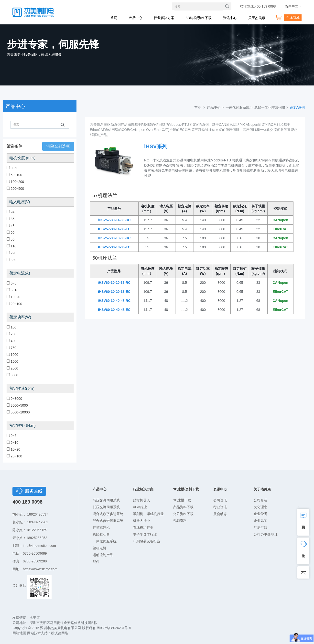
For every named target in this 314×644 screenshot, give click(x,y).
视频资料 (180, 521)
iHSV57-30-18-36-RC (114, 238)
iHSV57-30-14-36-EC (114, 229)
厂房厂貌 (260, 528)
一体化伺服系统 (105, 541)
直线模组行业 (143, 528)
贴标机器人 (141, 500)
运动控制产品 (103, 555)
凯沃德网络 (60, 633)
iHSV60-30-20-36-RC (114, 283)
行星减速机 (101, 528)
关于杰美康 (257, 18)
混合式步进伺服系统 (108, 521)
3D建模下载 (182, 500)
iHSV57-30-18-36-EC (114, 247)
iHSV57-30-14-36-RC (114, 220)
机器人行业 (141, 521)
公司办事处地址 (266, 534)
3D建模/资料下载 (199, 18)
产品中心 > (216, 107)
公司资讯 (220, 500)
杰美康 (35, 618)
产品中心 (135, 18)
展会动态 (220, 514)
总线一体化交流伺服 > (272, 107)
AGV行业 (140, 507)
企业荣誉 (260, 514)
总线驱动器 (101, 534)
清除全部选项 (58, 146)
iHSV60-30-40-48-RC (114, 301)
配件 (96, 562)
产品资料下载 (183, 507)
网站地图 (19, 633)
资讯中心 (230, 18)
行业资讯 (220, 507)
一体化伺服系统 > (239, 107)
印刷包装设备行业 (147, 541)
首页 (114, 18)
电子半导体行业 (145, 534)
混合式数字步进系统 (108, 514)
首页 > (200, 107)
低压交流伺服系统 (106, 507)
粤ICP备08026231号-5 (114, 628)
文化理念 (260, 507)
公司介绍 (260, 500)
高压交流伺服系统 (106, 500)
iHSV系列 (297, 107)
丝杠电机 (99, 548)
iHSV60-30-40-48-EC (114, 310)
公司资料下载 (183, 514)
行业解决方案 (164, 18)
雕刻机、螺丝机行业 (148, 514)
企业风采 (260, 521)
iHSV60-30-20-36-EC (114, 292)
